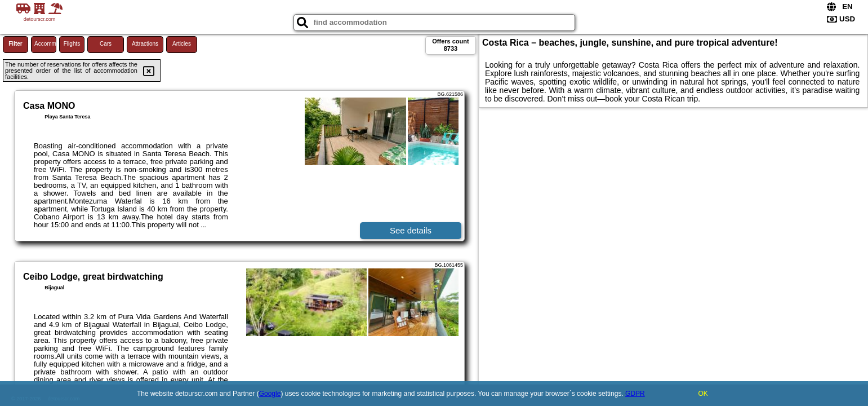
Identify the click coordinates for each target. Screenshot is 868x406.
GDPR (635, 394)
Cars (106, 44)
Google (270, 394)
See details (411, 230)
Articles (182, 44)
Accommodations (45, 44)
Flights (72, 44)
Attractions (145, 44)
